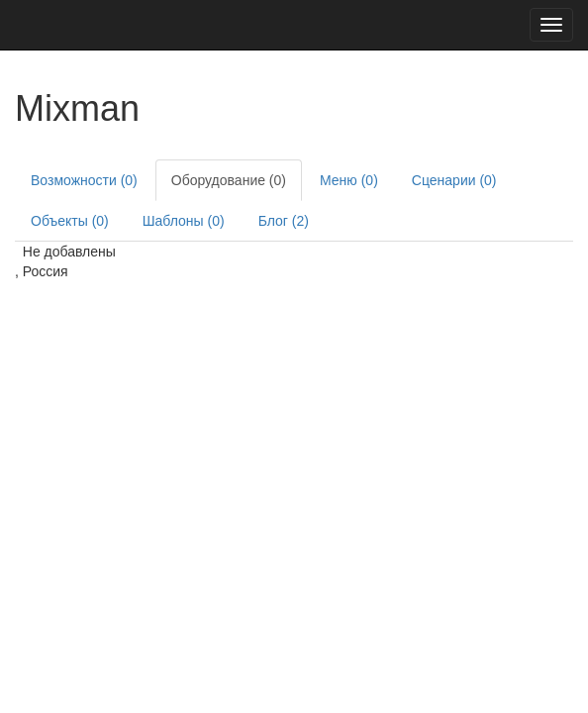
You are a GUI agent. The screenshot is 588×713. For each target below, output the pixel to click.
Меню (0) (349, 180)
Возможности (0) (84, 180)
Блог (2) (284, 221)
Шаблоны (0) (184, 221)
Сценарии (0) (454, 180)
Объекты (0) (70, 221)
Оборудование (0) (229, 180)
